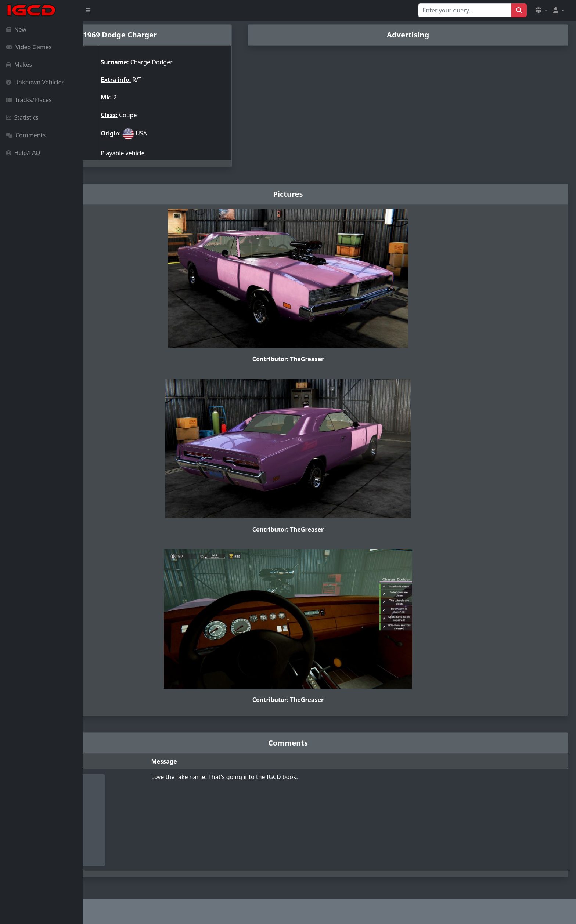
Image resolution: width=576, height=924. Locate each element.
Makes (19, 65)
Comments (26, 135)
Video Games (29, 47)
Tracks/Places (29, 100)
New (16, 29)
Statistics (22, 117)
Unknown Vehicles (35, 82)
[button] (541, 10)
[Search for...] (465, 10)
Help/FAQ (23, 153)
